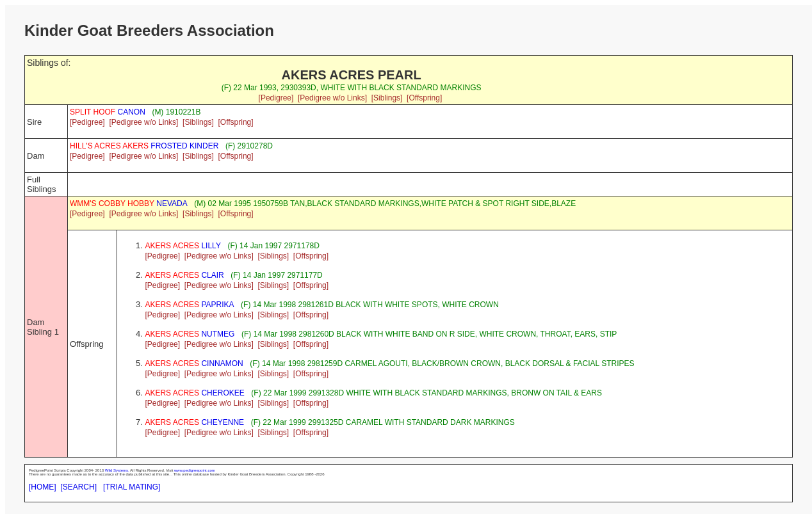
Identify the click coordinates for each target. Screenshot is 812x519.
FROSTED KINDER (144, 146)
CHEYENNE (194, 422)
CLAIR (184, 275)
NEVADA (129, 204)
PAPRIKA (189, 305)
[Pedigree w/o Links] (332, 98)
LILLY (183, 246)
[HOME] (43, 487)
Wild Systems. (117, 470)
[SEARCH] (78, 487)
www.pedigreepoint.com (195, 470)
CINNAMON (194, 363)
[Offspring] (424, 98)
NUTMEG (190, 334)
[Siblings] (387, 98)
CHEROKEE (194, 393)
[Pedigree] (276, 98)
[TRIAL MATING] (132, 487)
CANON (108, 112)
